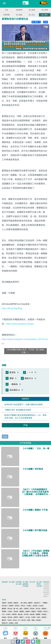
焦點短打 (37, 603)
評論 (5, 437)
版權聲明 (46, 588)
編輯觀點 (25, 584)
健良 (39, 617)
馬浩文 (23, 606)
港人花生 (32, 15)
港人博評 (45, 15)
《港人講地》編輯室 (26, 603)
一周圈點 (44, 603)
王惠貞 (10, 611)
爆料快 (46, 596)
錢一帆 (16, 609)
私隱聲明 (46, 584)
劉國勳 (38, 614)
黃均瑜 (26, 614)
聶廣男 (44, 617)
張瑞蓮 (10, 603)
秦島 (21, 609)
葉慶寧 (28, 611)
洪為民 (8, 614)
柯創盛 (44, 614)
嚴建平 (22, 617)
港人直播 (45, 10)
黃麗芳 (16, 617)
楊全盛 (20, 614)
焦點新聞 (19, 10)
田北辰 (38, 609)
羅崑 (29, 620)
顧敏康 (16, 603)
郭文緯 (10, 609)
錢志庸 (32, 614)
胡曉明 (26, 609)
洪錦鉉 (4, 617)
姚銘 (33, 620)
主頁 (6, 10)
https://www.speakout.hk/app (20, 324)
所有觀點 (25, 586)
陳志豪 (38, 620)
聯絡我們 (46, 592)
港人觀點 (19, 15)
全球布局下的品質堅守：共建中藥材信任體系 (23, 405)
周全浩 (45, 611)
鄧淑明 (14, 614)
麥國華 (4, 609)
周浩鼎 (32, 609)
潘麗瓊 (22, 611)
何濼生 (29, 606)
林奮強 (11, 623)
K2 (19, 620)
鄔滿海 (44, 609)
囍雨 (16, 623)
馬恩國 (39, 611)
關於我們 (46, 582)
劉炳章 (11, 606)
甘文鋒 (28, 617)
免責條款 (46, 586)
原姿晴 (35, 606)
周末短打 (5, 606)
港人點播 (32, 10)
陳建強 (34, 611)
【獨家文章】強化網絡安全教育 (18, 410)
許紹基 (41, 606)
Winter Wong (12, 620)
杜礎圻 (34, 617)
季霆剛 (4, 611)
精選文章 (5, 623)
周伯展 (16, 611)
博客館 (39, 584)
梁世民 (17, 606)
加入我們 (46, 590)
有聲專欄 (6, 15)
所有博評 (39, 586)
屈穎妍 (4, 603)
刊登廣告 (46, 594)
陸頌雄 (10, 617)
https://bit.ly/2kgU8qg (12, 308)
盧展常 (4, 620)
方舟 (3, 614)
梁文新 (24, 620)
